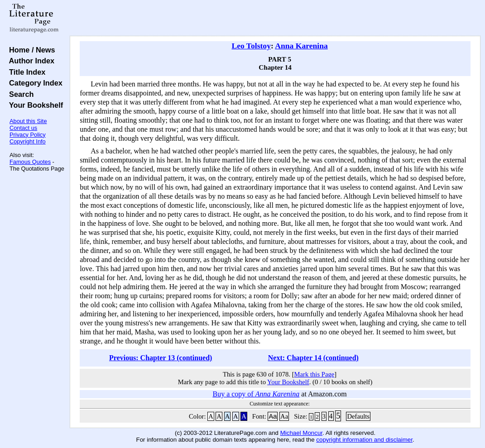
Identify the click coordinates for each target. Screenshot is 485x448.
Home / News (30, 50)
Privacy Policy (28, 135)
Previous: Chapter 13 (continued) (161, 358)
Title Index (25, 72)
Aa (273, 416)
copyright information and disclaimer (364, 440)
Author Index (30, 61)
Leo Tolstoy (251, 46)
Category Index (34, 83)
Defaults (358, 416)
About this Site (28, 121)
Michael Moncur (301, 433)
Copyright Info (28, 141)
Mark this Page (315, 374)
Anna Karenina (301, 46)
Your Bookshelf (34, 105)
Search (19, 94)
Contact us (23, 128)
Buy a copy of (256, 394)
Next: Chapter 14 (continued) (313, 358)
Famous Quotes (30, 162)
